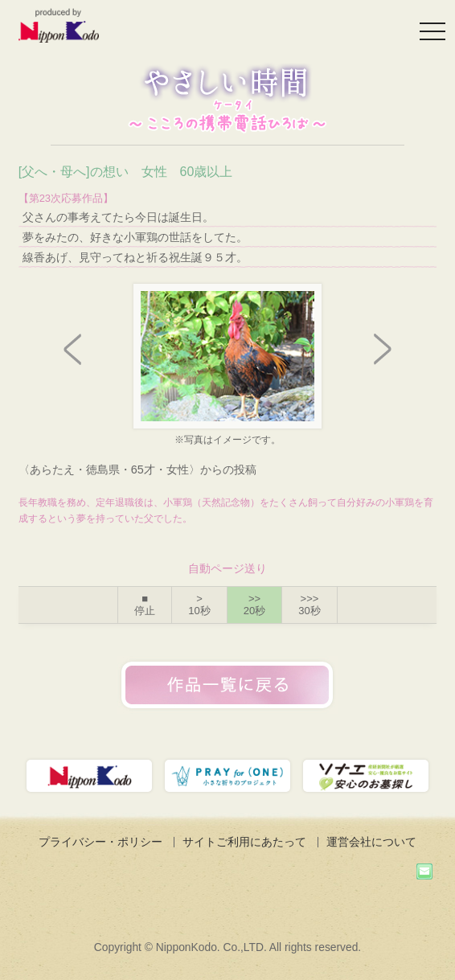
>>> (309, 605)
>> (254, 605)
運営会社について (371, 842)
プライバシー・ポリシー (100, 842)
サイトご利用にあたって (244, 842)
